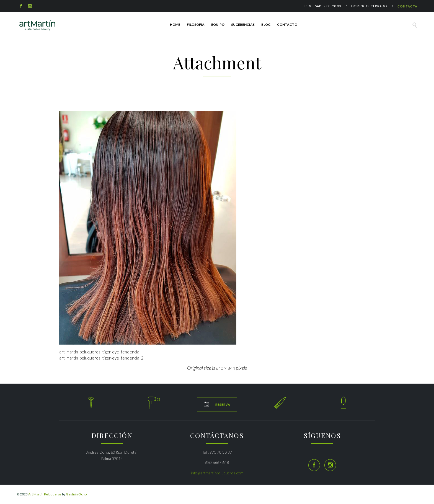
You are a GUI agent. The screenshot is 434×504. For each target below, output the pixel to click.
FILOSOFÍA (196, 24)
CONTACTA (407, 6)
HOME (175, 24)
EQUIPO (218, 24)
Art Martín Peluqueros (45, 494)
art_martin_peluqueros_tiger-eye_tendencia (99, 352)
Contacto (287, 24)
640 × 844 (225, 368)
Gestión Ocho (76, 494)
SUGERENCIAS (243, 24)
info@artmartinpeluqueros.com (217, 473)
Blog (266, 24)
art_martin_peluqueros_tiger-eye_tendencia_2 (101, 358)
